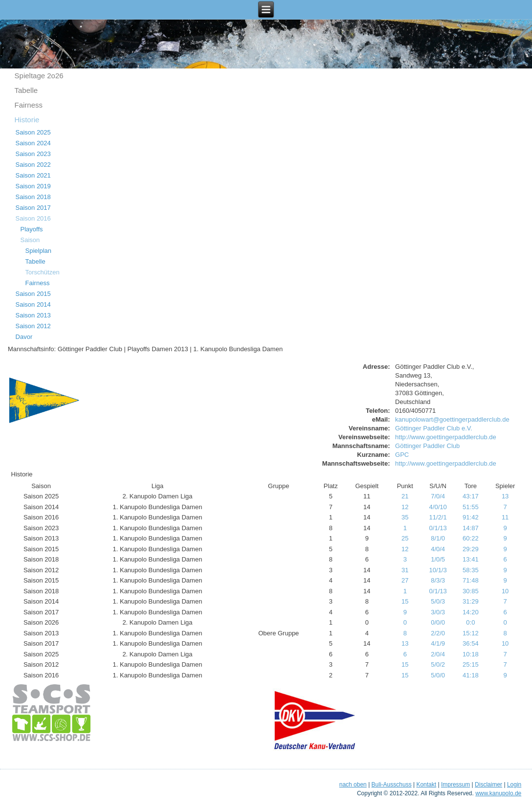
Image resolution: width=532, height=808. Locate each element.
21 (405, 496)
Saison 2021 (33, 175)
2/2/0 (438, 633)
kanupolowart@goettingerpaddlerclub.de (452, 419)
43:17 (471, 496)
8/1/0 (438, 538)
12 (405, 507)
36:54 (471, 643)
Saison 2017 (33, 208)
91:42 (471, 517)
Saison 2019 (33, 186)
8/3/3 (438, 580)
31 (405, 570)
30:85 (471, 591)
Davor (24, 337)
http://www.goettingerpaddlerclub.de (446, 437)
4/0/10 (438, 507)
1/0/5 (438, 559)
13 (505, 496)
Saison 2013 (33, 315)
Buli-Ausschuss (392, 785)
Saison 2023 (33, 154)
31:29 (471, 601)
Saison (30, 240)
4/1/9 (438, 643)
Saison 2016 (33, 218)
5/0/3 (438, 601)
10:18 (471, 654)
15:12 (471, 633)
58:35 (471, 570)
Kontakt (426, 785)
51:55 (471, 507)
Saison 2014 (33, 304)
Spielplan (39, 251)
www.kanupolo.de (498, 793)
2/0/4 (438, 654)
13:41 (471, 559)
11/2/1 (438, 517)
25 (405, 538)
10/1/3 (438, 570)
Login (514, 785)
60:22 (471, 538)
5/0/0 (438, 675)
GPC (402, 455)
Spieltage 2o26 (39, 76)
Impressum (455, 785)
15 (405, 601)
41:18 (471, 675)
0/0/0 (438, 622)
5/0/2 (438, 664)
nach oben (353, 785)
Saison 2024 (33, 143)
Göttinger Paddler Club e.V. (434, 428)
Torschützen (43, 272)
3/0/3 (438, 612)
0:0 (470, 622)
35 (405, 517)
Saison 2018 (33, 197)
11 (505, 517)
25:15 (471, 664)
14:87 (471, 528)
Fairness (29, 105)
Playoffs (32, 229)
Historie (27, 120)
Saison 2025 (33, 132)
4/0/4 (438, 549)
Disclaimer (488, 785)
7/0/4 (438, 496)
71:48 (471, 580)
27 (405, 580)
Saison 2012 (33, 326)
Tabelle (26, 90)
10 (505, 591)
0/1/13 (438, 528)
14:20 (471, 612)
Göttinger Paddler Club (427, 446)
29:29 (471, 549)
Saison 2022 (33, 165)
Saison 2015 (33, 294)
